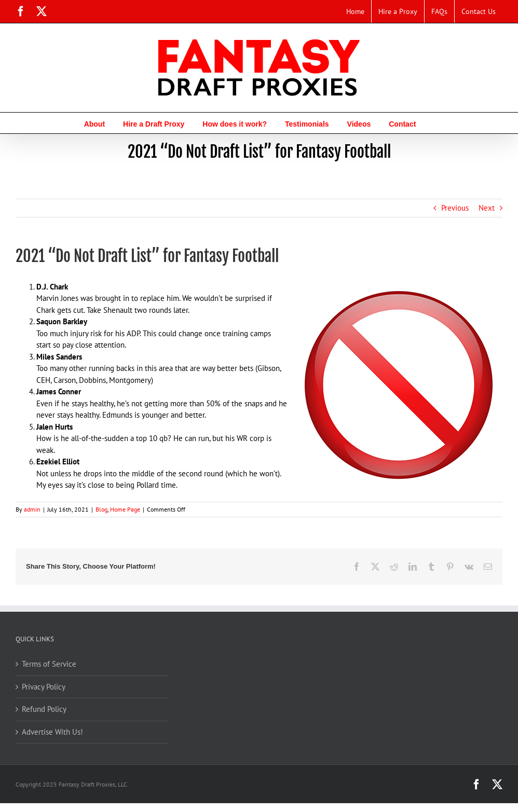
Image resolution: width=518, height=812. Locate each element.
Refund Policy (44, 709)
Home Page (125, 509)
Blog (101, 509)
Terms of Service (49, 664)
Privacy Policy (44, 687)
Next (487, 208)
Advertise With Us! (52, 732)
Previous (455, 208)
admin (32, 509)
